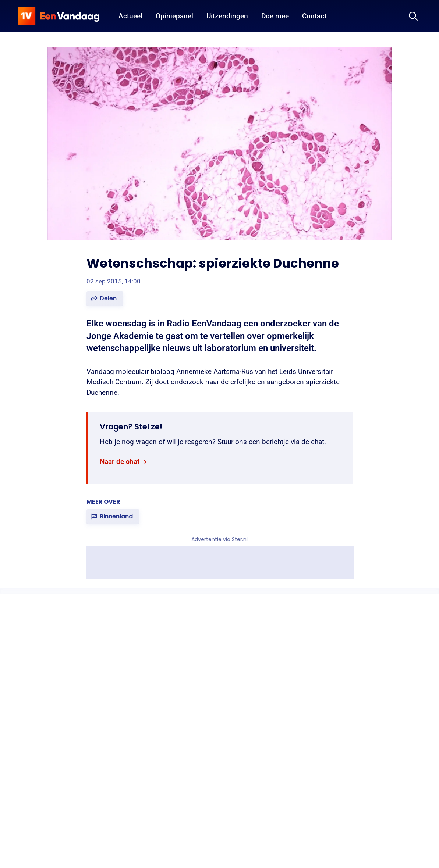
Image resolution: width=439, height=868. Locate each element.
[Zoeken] (413, 16)
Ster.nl (240, 539)
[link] (124, 462)
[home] (59, 16)
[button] (105, 299)
